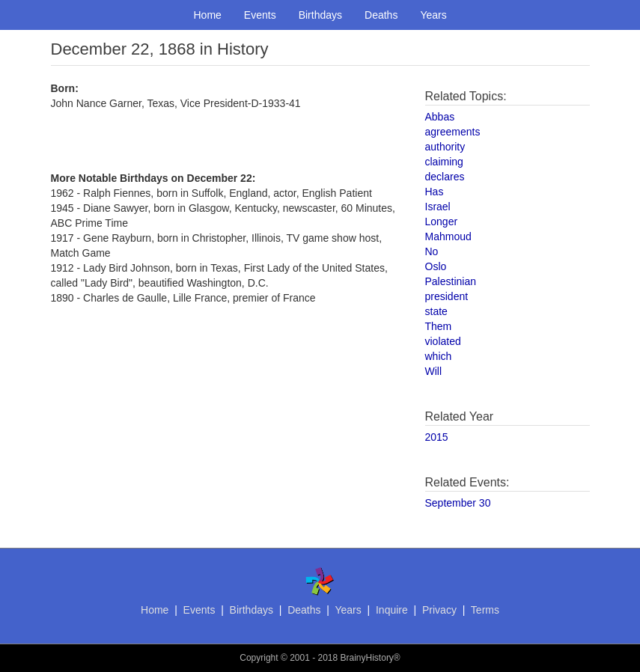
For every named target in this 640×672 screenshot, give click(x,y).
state (436, 311)
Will (434, 371)
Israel (438, 207)
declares (445, 177)
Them (439, 326)
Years (433, 15)
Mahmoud (448, 236)
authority (445, 147)
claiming (444, 162)
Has (435, 192)
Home (208, 15)
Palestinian (451, 281)
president (447, 296)
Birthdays (320, 15)
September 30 (458, 503)
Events (260, 15)
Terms (485, 610)
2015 (437, 437)
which (439, 356)
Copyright (259, 658)
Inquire (392, 610)
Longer (442, 222)
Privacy (439, 610)
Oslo (436, 266)
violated (443, 341)
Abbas (440, 117)
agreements (453, 132)
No (432, 251)
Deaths (381, 15)
